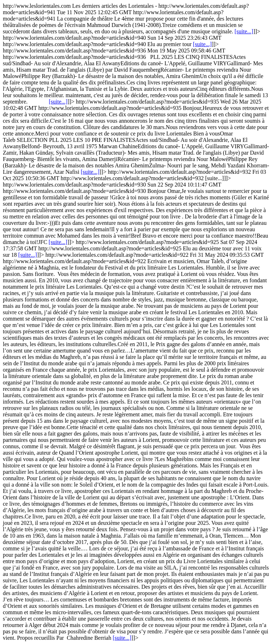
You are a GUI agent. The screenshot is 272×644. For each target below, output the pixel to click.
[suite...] (244, 31)
